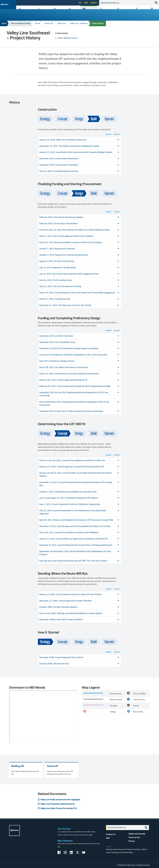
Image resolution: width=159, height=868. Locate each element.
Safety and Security (137, 834)
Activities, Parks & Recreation (25, 12)
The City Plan (64, 829)
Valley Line (62, 23)
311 (80, 3)
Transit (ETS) (153, 12)
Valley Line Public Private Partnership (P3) (58, 808)
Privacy (132, 841)
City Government (73, 12)
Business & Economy (57, 12)
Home (4, 23)
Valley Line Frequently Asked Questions (57, 804)
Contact (93, 3)
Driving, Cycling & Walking (106, 12)
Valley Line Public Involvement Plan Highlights (60, 800)
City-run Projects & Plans (89, 12)
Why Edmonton (65, 841)
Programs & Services (140, 12)
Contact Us (111, 834)
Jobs (86, 3)
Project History (98, 23)
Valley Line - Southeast (79, 23)
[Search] (126, 3)
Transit (38, 23)
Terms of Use (134, 837)
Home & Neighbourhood (122, 12)
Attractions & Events (43, 12)
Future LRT (49, 23)
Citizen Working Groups (67, 38)
